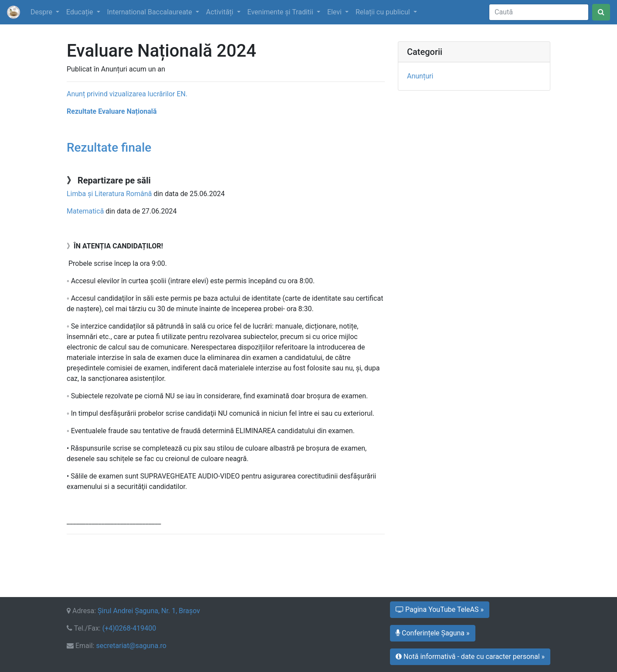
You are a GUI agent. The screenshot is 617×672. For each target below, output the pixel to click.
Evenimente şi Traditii (281, 12)
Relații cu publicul (384, 12)
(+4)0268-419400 (129, 628)
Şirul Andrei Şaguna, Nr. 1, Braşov (149, 611)
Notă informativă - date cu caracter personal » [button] (470, 657)
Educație (80, 12)
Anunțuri (420, 76)
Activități (221, 12)
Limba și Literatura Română (109, 194)
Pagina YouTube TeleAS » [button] (440, 609)
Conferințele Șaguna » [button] (432, 633)
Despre (42, 12)
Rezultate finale (109, 148)
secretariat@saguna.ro (131, 646)
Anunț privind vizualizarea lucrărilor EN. (127, 94)
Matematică (85, 211)
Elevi (335, 12)
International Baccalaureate (151, 12)
